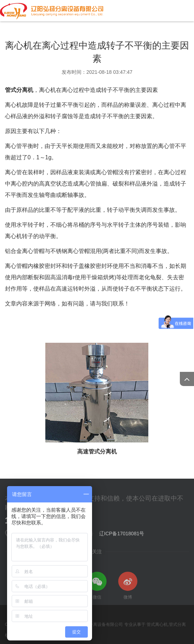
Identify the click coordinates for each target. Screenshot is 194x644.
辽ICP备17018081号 (122, 535)
